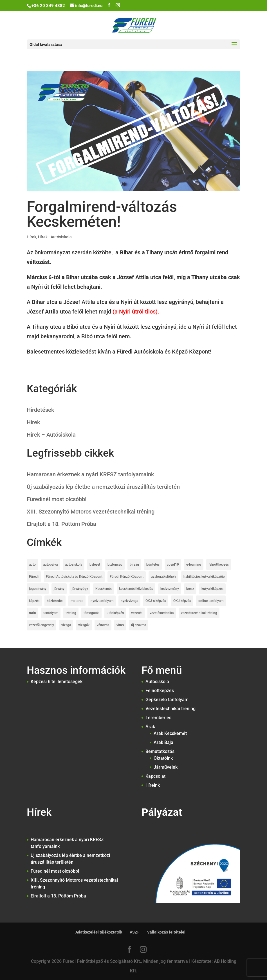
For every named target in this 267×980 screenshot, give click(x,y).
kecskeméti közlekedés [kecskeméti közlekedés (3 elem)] (136, 589)
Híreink (153, 785)
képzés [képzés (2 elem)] (34, 601)
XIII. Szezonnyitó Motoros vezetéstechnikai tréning (91, 512)
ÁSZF (135, 932)
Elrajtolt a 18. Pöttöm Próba (61, 524)
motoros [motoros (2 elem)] (77, 601)
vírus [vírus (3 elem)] (120, 625)
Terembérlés (158, 718)
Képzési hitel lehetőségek (57, 682)
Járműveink (166, 767)
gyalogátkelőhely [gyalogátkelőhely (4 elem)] (163, 577)
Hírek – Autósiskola (51, 435)
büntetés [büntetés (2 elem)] (153, 565)
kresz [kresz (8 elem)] (190, 589)
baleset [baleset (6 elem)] (95, 565)
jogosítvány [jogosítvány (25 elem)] (38, 589)
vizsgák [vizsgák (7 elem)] (84, 625)
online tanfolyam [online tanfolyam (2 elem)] (211, 601)
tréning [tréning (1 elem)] (71, 613)
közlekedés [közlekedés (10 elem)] (55, 601)
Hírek (32, 237)
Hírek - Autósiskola (55, 237)
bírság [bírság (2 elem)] (134, 565)
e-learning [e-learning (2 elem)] (194, 565)
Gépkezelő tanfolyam (167, 700)
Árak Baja (163, 742)
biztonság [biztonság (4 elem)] (115, 565)
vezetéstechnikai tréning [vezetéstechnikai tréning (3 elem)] (199, 613)
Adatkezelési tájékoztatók (99, 932)
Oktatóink (163, 758)
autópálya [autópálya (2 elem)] (50, 565)
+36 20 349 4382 (48, 6)
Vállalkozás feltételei (166, 932)
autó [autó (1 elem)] (32, 565)
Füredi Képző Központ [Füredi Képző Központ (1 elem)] (127, 577)
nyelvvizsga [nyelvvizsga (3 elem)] (129, 601)
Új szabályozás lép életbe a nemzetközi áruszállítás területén (103, 487)
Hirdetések (40, 410)
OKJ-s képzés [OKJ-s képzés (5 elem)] (156, 601)
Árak (150, 727)
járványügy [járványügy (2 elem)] (80, 589)
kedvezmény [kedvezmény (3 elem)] (170, 589)
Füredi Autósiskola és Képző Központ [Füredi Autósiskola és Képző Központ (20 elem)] (74, 577)
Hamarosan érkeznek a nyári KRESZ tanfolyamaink (90, 474)
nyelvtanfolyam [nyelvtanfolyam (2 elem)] (102, 601)
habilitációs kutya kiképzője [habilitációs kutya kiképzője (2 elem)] (204, 577)
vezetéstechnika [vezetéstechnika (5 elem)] (162, 613)
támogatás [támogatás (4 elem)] (91, 613)
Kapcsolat (155, 776)
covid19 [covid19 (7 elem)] (173, 565)
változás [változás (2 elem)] (103, 625)
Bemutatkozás (160, 751)
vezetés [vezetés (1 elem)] (137, 613)
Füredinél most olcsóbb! (57, 499)
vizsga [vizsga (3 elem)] (66, 625)
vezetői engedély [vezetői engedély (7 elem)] (41, 625)
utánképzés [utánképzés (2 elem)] (115, 613)
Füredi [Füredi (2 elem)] (34, 577)
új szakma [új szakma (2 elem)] (139, 625)
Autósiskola (157, 682)
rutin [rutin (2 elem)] (32, 613)
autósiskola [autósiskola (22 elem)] (74, 565)
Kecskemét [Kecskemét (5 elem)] (104, 589)
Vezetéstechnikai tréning (170, 709)
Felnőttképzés (160, 691)
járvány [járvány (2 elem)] (59, 589)
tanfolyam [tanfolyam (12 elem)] (51, 613)
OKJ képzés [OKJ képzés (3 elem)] (182, 601)
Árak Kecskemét (170, 733)
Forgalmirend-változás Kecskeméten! (102, 214)
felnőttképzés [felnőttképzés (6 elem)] (219, 565)
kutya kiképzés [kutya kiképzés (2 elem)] (212, 589)
